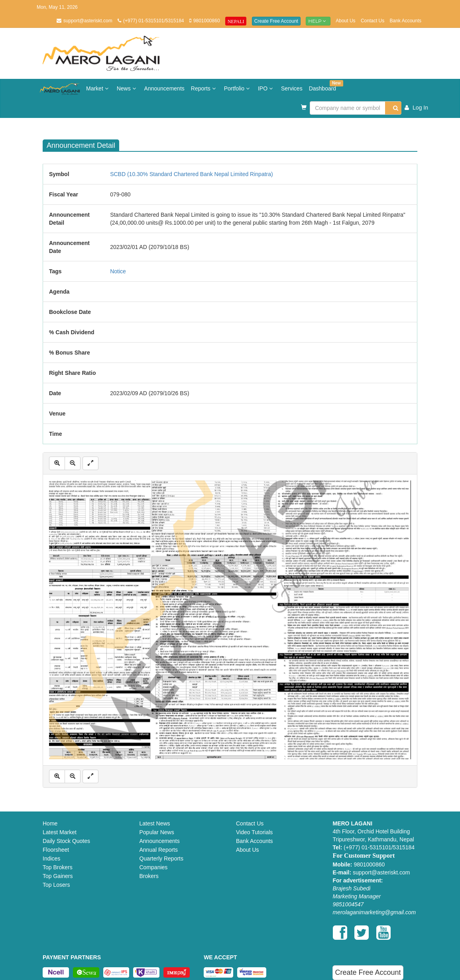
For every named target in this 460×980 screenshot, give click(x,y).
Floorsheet (56, 850)
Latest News (155, 823)
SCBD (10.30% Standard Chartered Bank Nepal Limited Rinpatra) (192, 174)
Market (98, 88)
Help (318, 21)
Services (292, 88)
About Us (345, 21)
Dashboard (324, 86)
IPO (266, 88)
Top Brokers (58, 867)
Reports (204, 88)
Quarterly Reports (161, 858)
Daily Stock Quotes (66, 841)
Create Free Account (276, 21)
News (127, 88)
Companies (154, 867)
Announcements (164, 88)
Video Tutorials (254, 832)
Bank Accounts (406, 21)
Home (50, 823)
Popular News (157, 832)
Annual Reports (159, 850)
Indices (51, 858)
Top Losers (56, 885)
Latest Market (60, 832)
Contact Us (373, 21)
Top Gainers (58, 876)
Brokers (149, 876)
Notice (118, 271)
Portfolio (238, 88)
